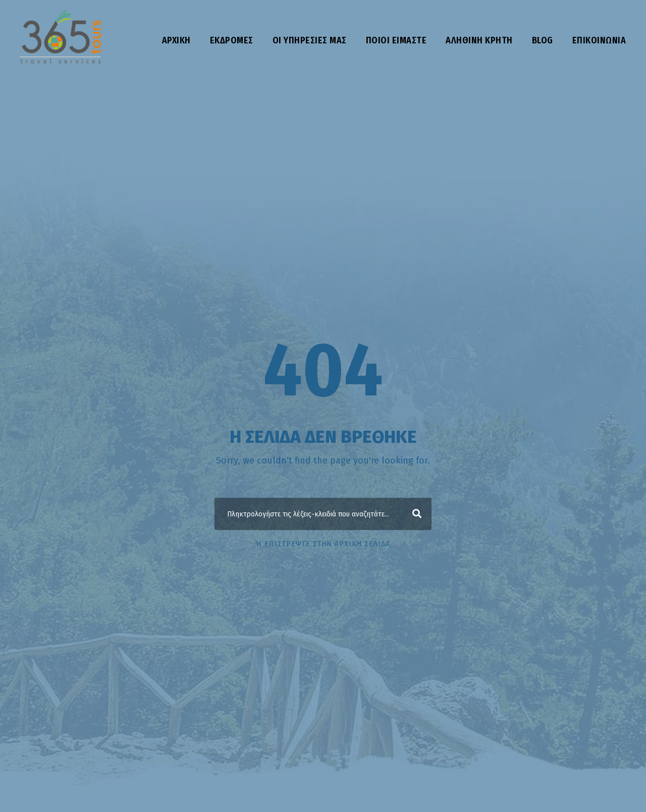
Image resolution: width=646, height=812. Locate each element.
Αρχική (176, 40)
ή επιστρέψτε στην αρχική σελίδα (323, 544)
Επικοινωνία (599, 40)
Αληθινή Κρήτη (479, 40)
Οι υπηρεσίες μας (310, 40)
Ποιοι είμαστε (396, 40)
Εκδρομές (232, 40)
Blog (543, 40)
